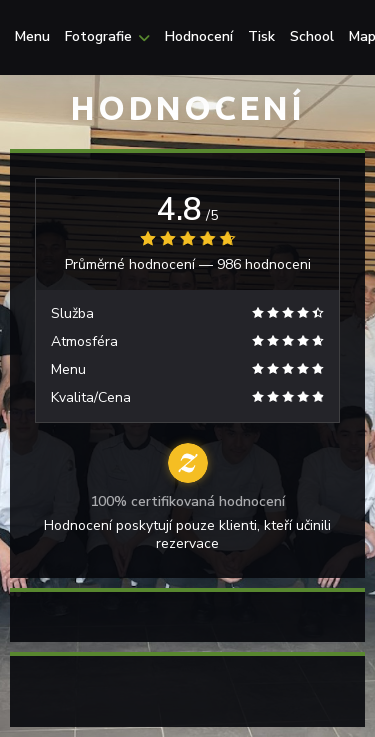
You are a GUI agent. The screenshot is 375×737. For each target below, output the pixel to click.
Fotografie (107, 37)
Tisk (261, 37)
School (312, 37)
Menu (32, 37)
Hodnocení (199, 37)
